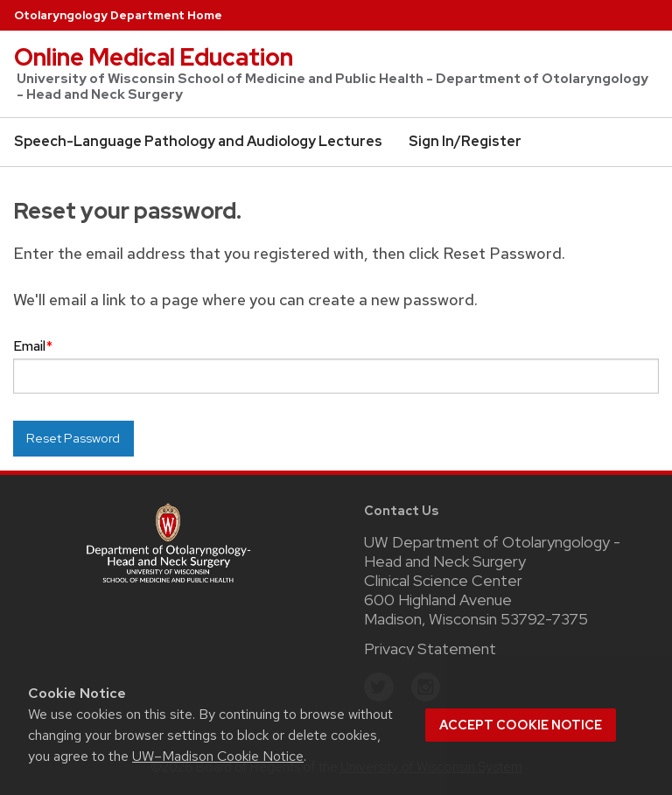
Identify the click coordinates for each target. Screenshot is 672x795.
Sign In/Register (465, 141)
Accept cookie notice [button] (521, 725)
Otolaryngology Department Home (118, 15)
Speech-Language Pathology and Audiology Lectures (198, 141)
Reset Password (73, 438)
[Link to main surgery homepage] (168, 541)
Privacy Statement (430, 649)
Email (33, 346)
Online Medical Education (154, 57)
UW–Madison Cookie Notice (218, 756)
